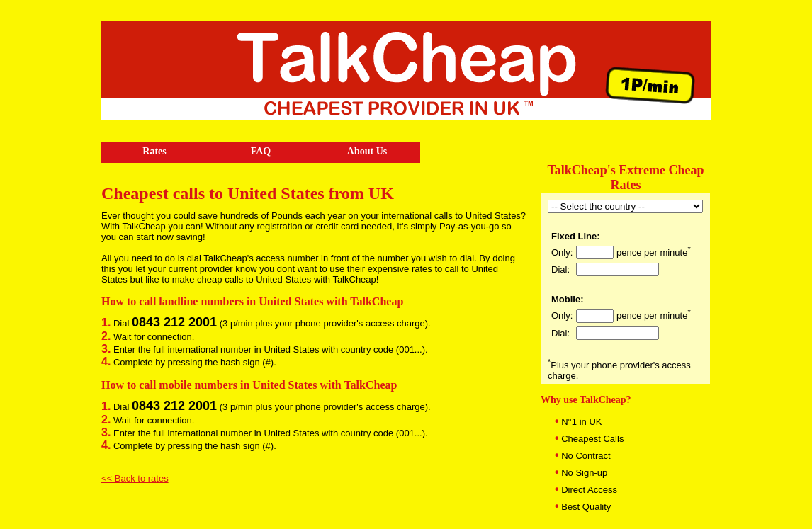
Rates (154, 151)
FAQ (261, 151)
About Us (367, 151)
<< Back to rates (135, 478)
